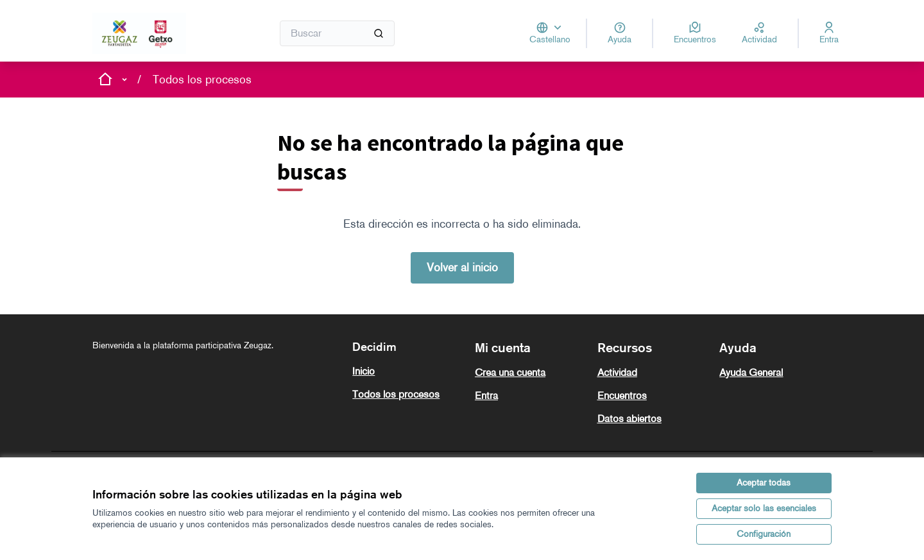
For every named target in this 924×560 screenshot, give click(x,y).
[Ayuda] (620, 33)
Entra (486, 395)
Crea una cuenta (510, 372)
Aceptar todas (764, 483)
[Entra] (829, 33)
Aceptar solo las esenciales (764, 508)
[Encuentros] (695, 33)
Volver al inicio (462, 267)
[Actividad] (759, 33)
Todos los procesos (202, 80)
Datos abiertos (629, 419)
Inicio (364, 371)
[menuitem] (408, 371)
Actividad (617, 372)
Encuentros (622, 395)
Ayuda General (751, 372)
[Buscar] (337, 33)
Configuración (764, 534)
